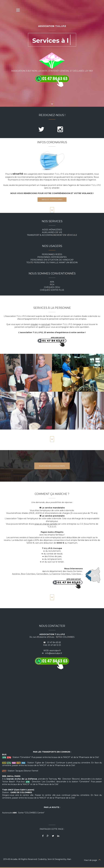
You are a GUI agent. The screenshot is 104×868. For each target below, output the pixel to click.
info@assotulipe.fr (54, 653)
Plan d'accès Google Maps (52, 466)
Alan (69, 859)
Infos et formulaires (52, 200)
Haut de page (92, 860)
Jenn (50, 859)
